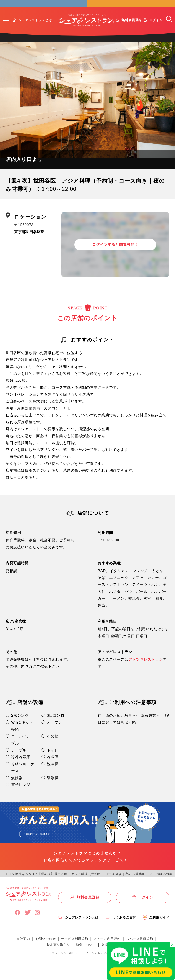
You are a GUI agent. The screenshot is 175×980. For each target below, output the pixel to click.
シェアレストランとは (35, 27)
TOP (9, 881)
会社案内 (23, 946)
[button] (6, 26)
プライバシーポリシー (66, 960)
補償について (86, 952)
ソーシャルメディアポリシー (104, 960)
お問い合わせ (46, 946)
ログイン (156, 27)
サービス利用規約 (75, 946)
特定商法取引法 (59, 952)
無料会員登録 (132, 27)
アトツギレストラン (145, 667)
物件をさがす (25, 881)
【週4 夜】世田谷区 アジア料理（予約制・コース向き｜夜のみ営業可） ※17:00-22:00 (105, 881)
